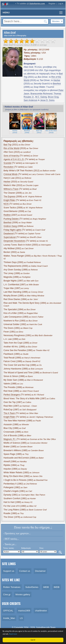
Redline (7, 215)
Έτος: (42, 548)
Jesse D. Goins (47, 100)
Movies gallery (23, 594)
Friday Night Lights (12, 230)
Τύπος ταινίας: (9, 548)
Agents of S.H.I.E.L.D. (14, 159)
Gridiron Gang (10, 226)
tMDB (57, 587)
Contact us (25, 571)
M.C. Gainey (41, 97)
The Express (9, 197)
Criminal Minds (10, 174)
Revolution (9, 167)
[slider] (30, 41)
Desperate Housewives (14, 241)
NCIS (6, 204)
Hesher (57, 80)
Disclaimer (40, 571)
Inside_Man (9, 618)
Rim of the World (11, 148)
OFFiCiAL (8, 611)
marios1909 (24, 611)
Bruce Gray (53, 97)
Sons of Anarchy (11, 156)
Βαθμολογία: (26, 548)
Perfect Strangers (12, 395)
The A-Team (9, 413)
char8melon (41, 611)
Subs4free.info (43, 628)
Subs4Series (32, 587)
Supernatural (10, 237)
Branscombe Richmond (41, 94)
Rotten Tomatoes (12, 587)
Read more (13, 634)
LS (21, 618)
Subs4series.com (37, 4)
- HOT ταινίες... (11, 539)
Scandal (7, 163)
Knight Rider (9, 200)
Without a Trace (11, 189)
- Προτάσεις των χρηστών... (17, 533)
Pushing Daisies (11, 219)
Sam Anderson (31, 100)
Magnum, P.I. (10, 439)
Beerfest (57, 84)
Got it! (33, 640)
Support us (9, 571)
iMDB (46, 587)
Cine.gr (7, 594)
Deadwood (9, 234)
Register (52, 4)
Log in (61, 4)
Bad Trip (7, 145)
